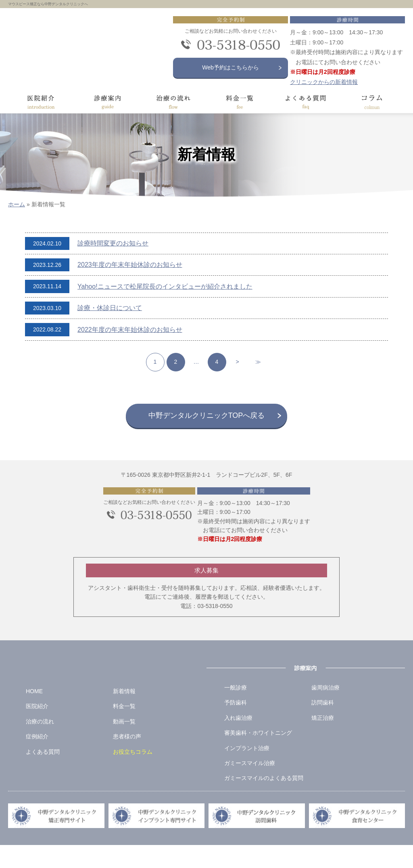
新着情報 (124, 714)
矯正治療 (323, 741)
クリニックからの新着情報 (325, 82)
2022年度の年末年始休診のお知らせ (130, 330)
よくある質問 (43, 775)
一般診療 (236, 711)
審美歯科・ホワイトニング (258, 756)
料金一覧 (124, 729)
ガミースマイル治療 (250, 786)
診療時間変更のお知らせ (113, 243)
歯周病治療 (325, 711)
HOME (34, 714)
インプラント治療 (247, 771)
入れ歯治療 (238, 741)
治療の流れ (40, 744)
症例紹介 (37, 759)
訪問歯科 (323, 725)
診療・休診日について (110, 308)
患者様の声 (127, 759)
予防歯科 (236, 725)
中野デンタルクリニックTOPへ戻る (207, 415)
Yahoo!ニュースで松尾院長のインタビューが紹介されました (165, 286)
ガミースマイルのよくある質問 (264, 801)
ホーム (17, 204)
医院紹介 (37, 729)
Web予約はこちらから (233, 67)
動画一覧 (124, 744)
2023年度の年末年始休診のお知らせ (130, 265)
